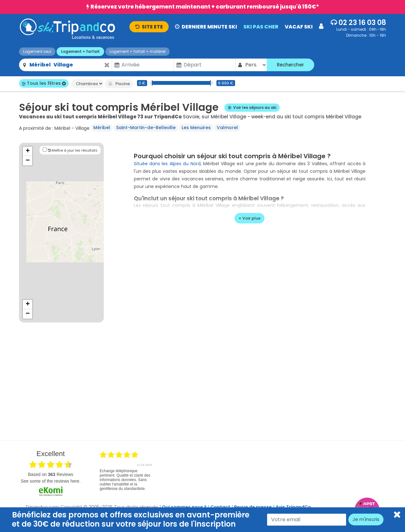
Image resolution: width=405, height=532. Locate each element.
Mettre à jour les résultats (70, 150)
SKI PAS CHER (261, 27)
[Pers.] (255, 65)
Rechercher (290, 65)
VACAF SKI (299, 27)
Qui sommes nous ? (184, 507)
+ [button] (28, 151)
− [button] (28, 161)
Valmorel (227, 128)
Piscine (119, 83)
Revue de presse (253, 507)
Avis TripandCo (293, 507)
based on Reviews (50, 474)
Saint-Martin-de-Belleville (146, 128)
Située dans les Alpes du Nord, (168, 164)
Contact (220, 507)
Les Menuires (196, 128)
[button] (226, 26)
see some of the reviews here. (50, 481)
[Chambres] (87, 84)
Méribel (102, 128)
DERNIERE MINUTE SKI (206, 27)
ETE (149, 27)
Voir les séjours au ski (252, 107)
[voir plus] (249, 218)
